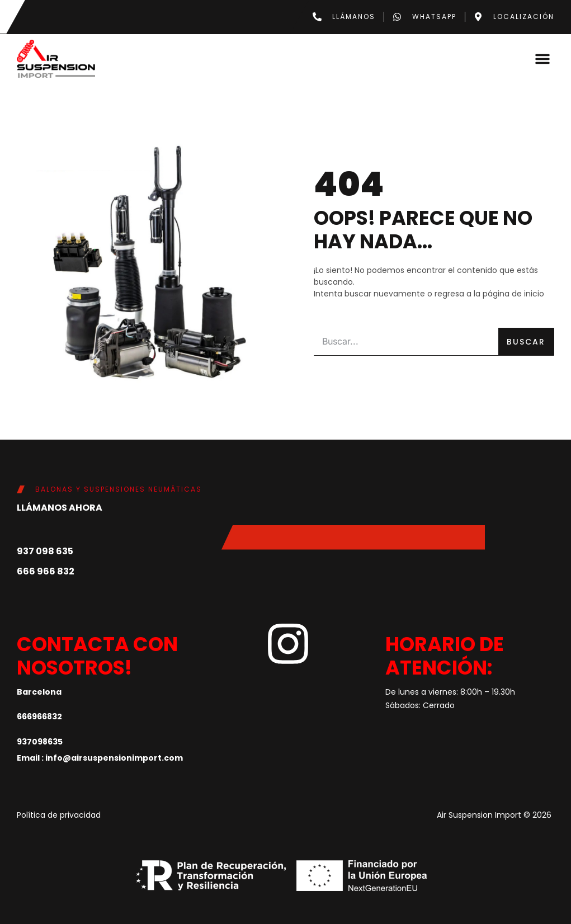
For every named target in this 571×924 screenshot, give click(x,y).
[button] (542, 58)
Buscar (526, 341)
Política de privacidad (59, 814)
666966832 (39, 716)
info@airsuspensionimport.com (114, 757)
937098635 (40, 741)
